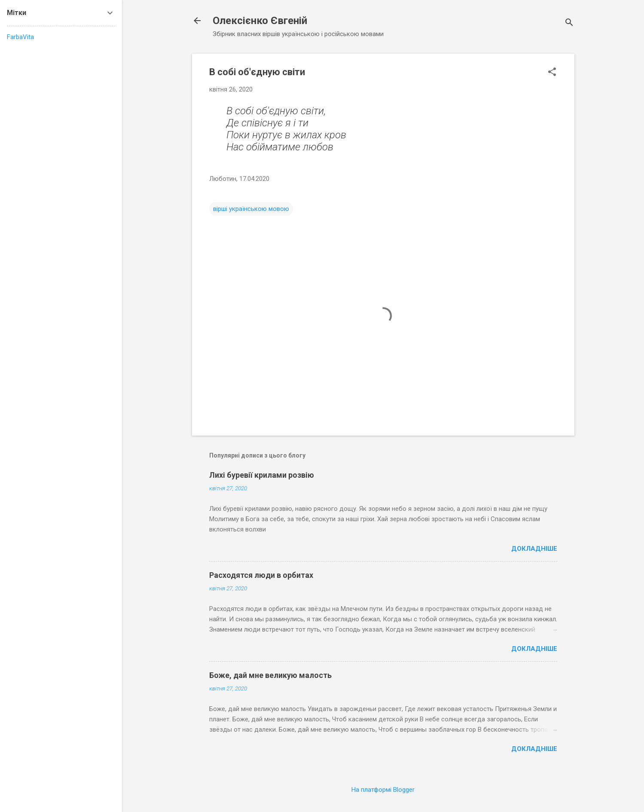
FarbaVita (20, 37)
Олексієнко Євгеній (260, 21)
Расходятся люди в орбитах (261, 575)
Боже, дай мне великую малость (270, 675)
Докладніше (534, 549)
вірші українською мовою (251, 209)
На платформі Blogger (383, 790)
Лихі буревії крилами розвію (262, 475)
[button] (552, 73)
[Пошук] (569, 23)
